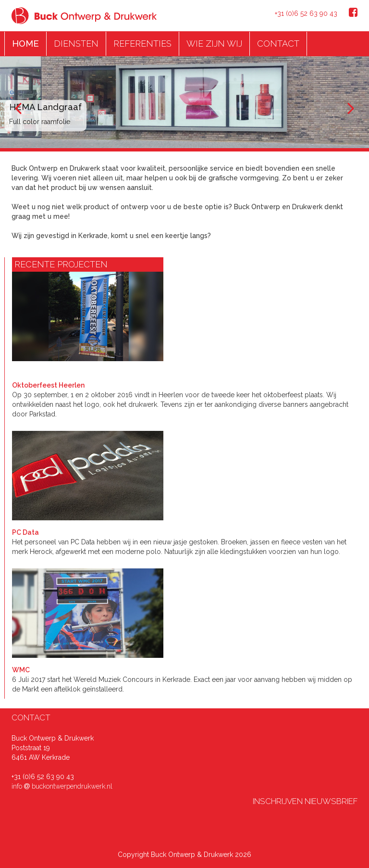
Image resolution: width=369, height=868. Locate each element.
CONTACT (278, 44)
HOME (25, 44)
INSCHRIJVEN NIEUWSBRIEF (305, 801)
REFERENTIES (142, 44)
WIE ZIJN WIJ (214, 44)
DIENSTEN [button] (76, 44)
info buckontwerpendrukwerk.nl (62, 786)
